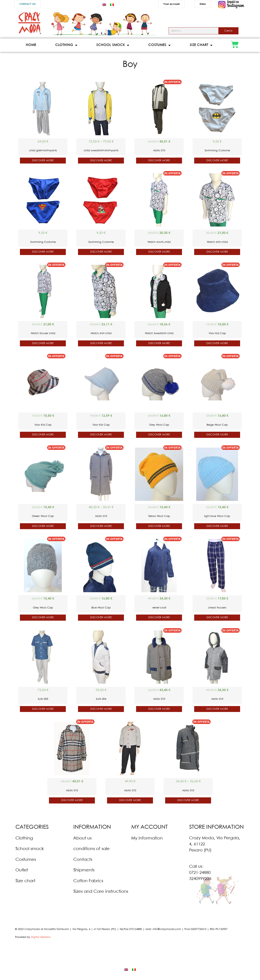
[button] (27, 4)
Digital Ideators (41, 937)
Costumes (159, 45)
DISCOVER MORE (43, 161)
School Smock (113, 45)
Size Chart (201, 45)
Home (31, 45)
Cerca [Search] (228, 31)
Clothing (66, 45)
